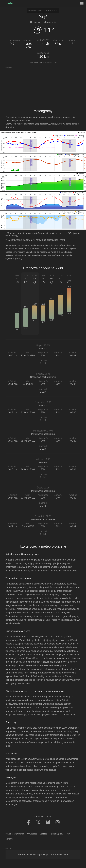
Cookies (43, 834)
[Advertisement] (43, 86)
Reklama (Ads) (56, 834)
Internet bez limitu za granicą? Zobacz (43, 854)
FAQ (68, 834)
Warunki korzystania (15, 834)
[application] (43, 144)
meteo (10, 3)
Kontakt (9, 839)
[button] (58, 136)
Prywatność (32, 834)
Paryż (43, 17)
